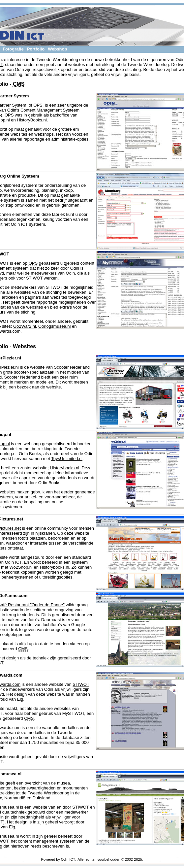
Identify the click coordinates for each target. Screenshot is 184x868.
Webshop (57, 49)
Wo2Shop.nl (21, 567)
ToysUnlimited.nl (67, 459)
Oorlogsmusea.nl (54, 326)
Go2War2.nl (25, 326)
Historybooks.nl (64, 468)
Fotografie (13, 49)
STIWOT (34, 278)
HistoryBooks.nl (32, 120)
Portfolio (36, 49)
